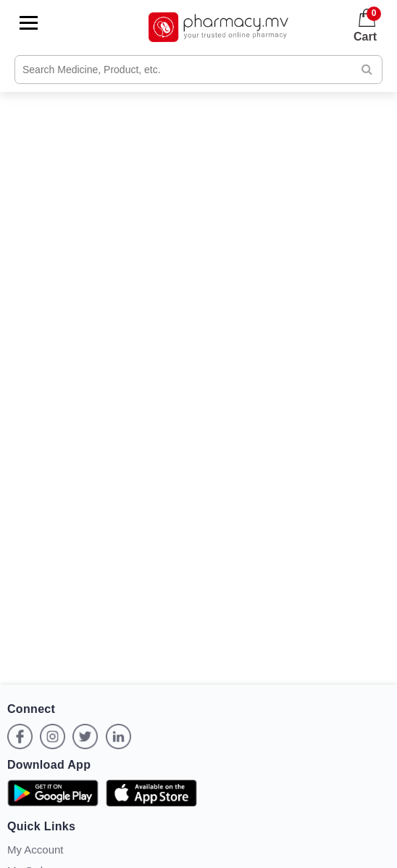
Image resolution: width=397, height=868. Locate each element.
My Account (35, 850)
